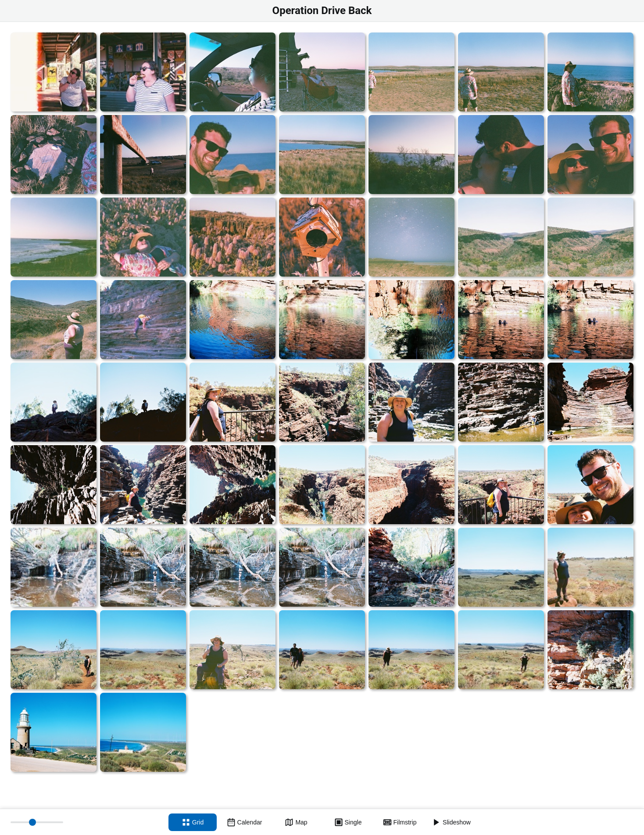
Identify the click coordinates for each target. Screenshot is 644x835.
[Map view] (296, 822)
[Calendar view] (244, 822)
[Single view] (348, 822)
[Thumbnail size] (37, 822)
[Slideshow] (451, 822)
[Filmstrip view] (400, 822)
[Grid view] (193, 822)
